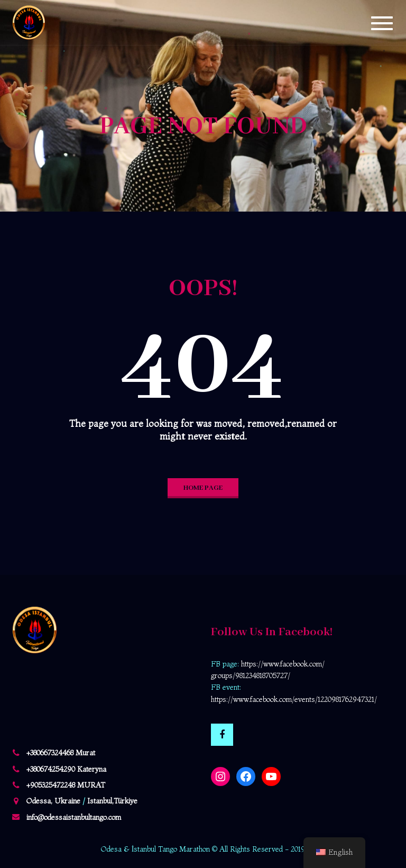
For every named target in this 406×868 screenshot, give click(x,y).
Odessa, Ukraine (53, 801)
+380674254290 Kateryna (66, 769)
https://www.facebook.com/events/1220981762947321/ (294, 699)
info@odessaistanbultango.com (74, 817)
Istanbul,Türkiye (112, 801)
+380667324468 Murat (61, 753)
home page (203, 488)
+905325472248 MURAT (66, 785)
